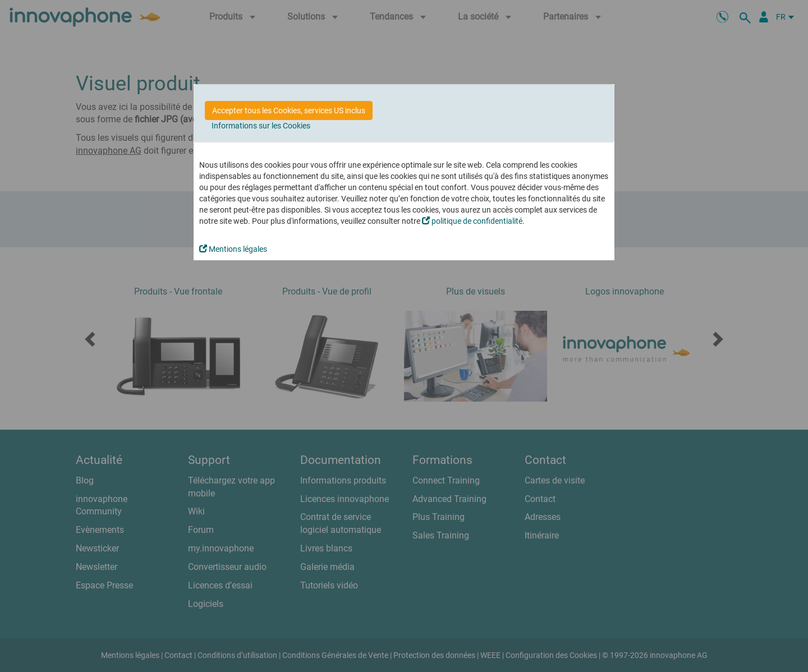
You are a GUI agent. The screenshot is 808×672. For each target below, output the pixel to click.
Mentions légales (233, 249)
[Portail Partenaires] (764, 17)
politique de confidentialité (472, 221)
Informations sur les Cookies (261, 126)
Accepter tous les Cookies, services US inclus (289, 111)
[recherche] (747, 17)
